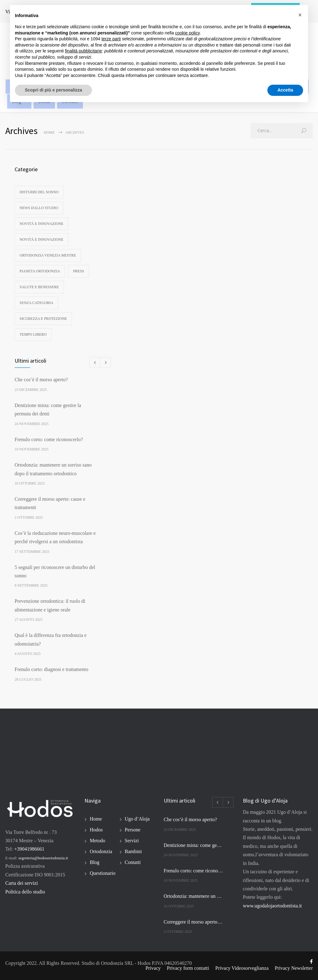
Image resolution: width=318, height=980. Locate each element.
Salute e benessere (39, 287)
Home (49, 132)
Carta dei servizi (22, 883)
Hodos (96, 830)
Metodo (98, 841)
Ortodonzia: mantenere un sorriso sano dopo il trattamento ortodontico (193, 896)
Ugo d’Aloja (137, 819)
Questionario (103, 873)
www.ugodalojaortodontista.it (272, 906)
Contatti (133, 862)
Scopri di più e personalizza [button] (53, 90)
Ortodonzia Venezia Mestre (48, 255)
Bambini (133, 851)
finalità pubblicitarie (83, 51)
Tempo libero (33, 334)
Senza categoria (36, 303)
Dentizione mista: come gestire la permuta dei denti (193, 845)
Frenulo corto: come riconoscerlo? (49, 439)
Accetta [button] (285, 90)
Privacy (153, 968)
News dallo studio (39, 208)
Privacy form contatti (188, 968)
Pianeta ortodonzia (40, 271)
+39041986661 (29, 849)
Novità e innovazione (41, 224)
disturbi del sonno (39, 192)
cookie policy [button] (187, 33)
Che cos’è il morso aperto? (41, 380)
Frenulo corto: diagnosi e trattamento (51, 669)
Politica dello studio (25, 892)
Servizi (132, 841)
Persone (133, 830)
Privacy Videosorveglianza (242, 968)
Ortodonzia (101, 851)
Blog (95, 862)
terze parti (111, 39)
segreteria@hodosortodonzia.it (43, 858)
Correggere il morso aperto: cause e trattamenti (193, 922)
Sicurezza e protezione (43, 319)
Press (78, 271)
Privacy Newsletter (294, 968)
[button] (300, 15)
